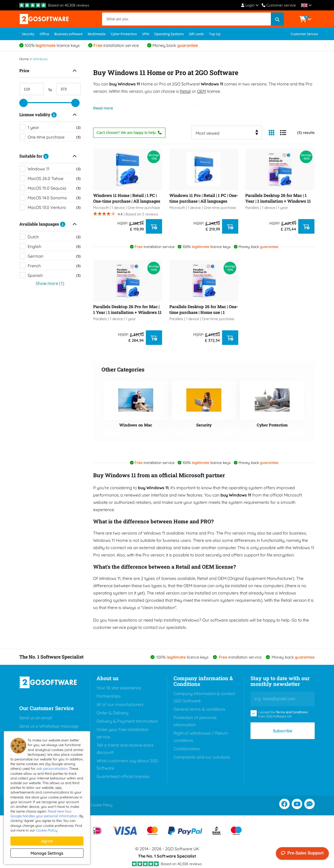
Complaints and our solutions (202, 757)
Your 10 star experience (119, 688)
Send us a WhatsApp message (49, 726)
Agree (47, 841)
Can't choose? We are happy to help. (129, 133)
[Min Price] (32, 89)
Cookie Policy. (47, 830)
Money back (175, 45)
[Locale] (306, 5)
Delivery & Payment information (127, 721)
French (54, 266)
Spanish (54, 275)
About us (108, 678)
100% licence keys (52, 45)
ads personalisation (52, 768)
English (54, 246)
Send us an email (36, 718)
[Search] (193, 19)
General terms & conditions (199, 709)
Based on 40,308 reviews (69, 5)
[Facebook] (284, 804)
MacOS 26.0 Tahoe (54, 178)
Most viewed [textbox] (208, 133)
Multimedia (97, 34)
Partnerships (109, 696)
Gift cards (196, 34)
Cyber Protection (124, 34)
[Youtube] (297, 804)
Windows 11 (54, 169)
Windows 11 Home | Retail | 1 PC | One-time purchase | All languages (127, 198)
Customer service (279, 5)
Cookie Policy (102, 805)
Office (44, 34)
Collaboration (187, 749)
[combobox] (227, 133)
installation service (116, 45)
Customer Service (304, 34)
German (54, 256)
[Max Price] (68, 89)
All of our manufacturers (120, 704)
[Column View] (271, 133)
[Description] (54, 114)
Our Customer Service (47, 708)
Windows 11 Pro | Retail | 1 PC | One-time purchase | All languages (204, 198)
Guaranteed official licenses (123, 776)
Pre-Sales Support (302, 854)
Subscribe (283, 731)
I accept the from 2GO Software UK (283, 714)
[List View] (283, 133)
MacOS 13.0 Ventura (54, 207)
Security (28, 34)
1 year (54, 127)
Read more (103, 108)
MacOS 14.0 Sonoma (54, 198)
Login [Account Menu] (250, 5)
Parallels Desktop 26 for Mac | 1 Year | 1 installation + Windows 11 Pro (278, 198)
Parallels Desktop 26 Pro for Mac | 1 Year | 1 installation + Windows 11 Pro (127, 309)
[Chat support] (309, 804)
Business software (68, 34)
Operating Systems (169, 34)
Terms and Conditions (292, 712)
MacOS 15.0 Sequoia (54, 188)
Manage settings (47, 853)
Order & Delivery (112, 713)
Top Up (215, 34)
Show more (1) (50, 283)
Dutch (54, 237)
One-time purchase (54, 137)
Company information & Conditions (203, 681)
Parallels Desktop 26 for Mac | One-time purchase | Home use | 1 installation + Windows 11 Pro (204, 309)
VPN (146, 34)
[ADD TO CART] (154, 226)
